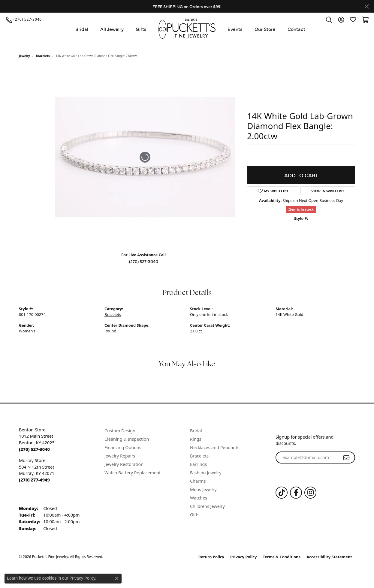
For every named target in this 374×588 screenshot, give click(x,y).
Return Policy (211, 557)
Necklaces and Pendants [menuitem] (215, 447)
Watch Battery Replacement (133, 473)
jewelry (24, 56)
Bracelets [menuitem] (199, 456)
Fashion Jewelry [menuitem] (206, 473)
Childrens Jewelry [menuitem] (207, 506)
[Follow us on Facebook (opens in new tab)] (296, 493)
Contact (296, 29)
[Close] (367, 6)
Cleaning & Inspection (127, 439)
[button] (329, 19)
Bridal (82, 29)
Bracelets (43, 56)
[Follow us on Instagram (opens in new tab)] (310, 493)
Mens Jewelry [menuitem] (203, 489)
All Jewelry (112, 29)
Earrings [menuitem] (198, 464)
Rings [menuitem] (196, 439)
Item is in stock (301, 209)
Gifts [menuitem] (195, 515)
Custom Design (120, 431)
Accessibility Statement (329, 557)
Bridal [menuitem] (196, 431)
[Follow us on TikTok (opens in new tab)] (282, 493)
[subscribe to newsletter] (346, 457)
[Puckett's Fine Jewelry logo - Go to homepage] (187, 29)
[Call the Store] (34, 449)
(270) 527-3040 (144, 261)
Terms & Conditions (282, 557)
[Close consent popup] (117, 578)
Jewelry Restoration (124, 464)
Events (235, 29)
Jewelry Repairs (120, 456)
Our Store (265, 29)
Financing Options (123, 447)
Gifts (141, 29)
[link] (24, 19)
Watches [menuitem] (199, 498)
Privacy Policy (244, 557)
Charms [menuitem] (198, 481)
